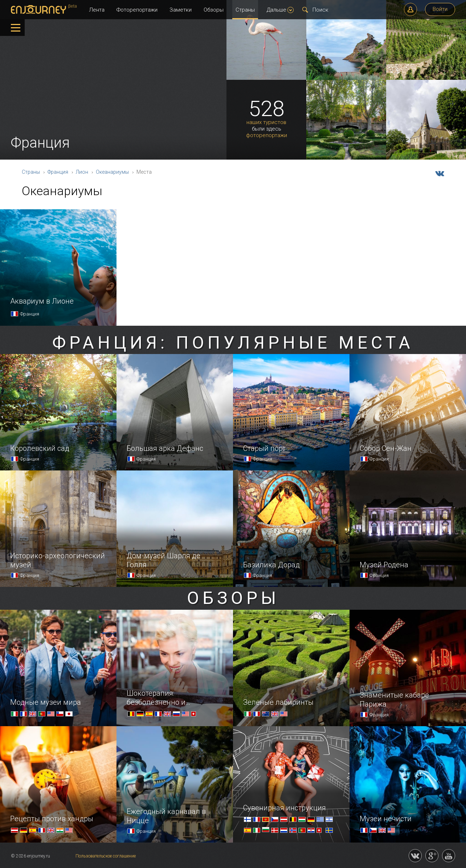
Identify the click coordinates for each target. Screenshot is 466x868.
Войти (440, 9)
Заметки (181, 10)
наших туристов (266, 122)
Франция (58, 172)
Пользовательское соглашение (106, 856)
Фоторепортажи (137, 10)
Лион (82, 172)
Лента (97, 10)
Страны (245, 10)
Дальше (280, 10)
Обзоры (214, 10)
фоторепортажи (267, 135)
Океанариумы (112, 172)
